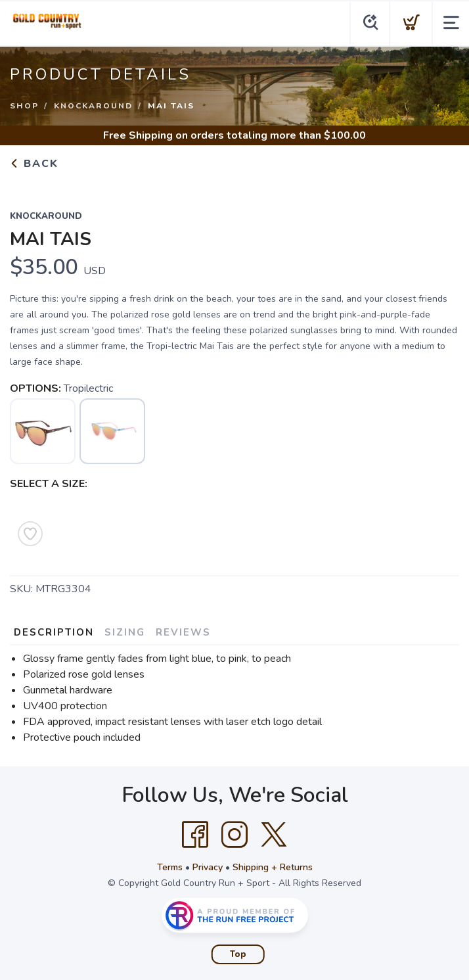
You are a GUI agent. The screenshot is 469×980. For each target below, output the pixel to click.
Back (34, 164)
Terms (170, 867)
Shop (24, 106)
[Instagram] (234, 835)
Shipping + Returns (273, 867)
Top (238, 954)
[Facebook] (195, 835)
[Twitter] (274, 835)
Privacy (208, 867)
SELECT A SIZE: (49, 484)
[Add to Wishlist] (30, 534)
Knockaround (93, 106)
